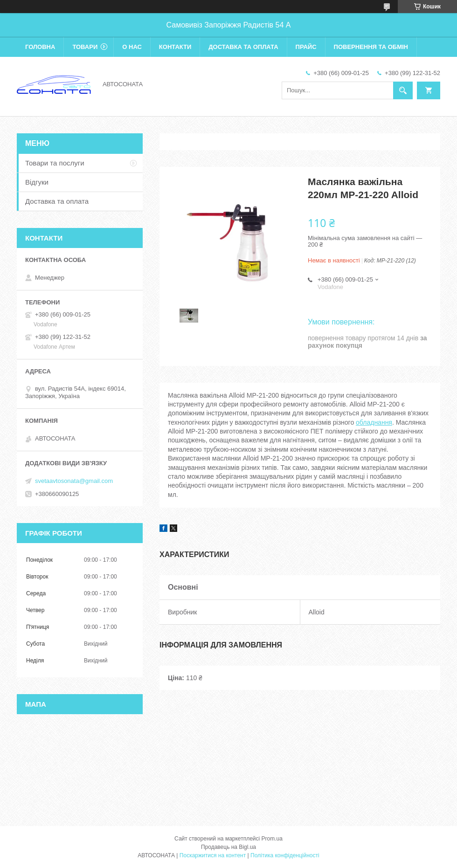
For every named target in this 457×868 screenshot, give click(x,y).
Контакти (175, 47)
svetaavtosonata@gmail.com (74, 481)
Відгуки (37, 182)
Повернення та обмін (371, 47)
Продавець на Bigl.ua (228, 847)
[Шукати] (403, 90)
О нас (132, 47)
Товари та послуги (55, 163)
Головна (40, 47)
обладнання (374, 422)
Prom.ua (272, 839)
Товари (85, 47)
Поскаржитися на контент (213, 855)
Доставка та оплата (243, 47)
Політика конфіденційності (285, 855)
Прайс (306, 47)
